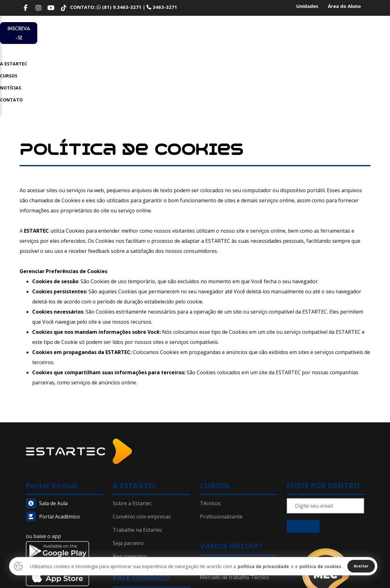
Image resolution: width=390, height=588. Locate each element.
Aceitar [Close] (361, 566)
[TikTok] (64, 8)
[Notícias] (239, 522)
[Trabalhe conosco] (151, 462)
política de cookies (318, 566)
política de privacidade (258, 566)
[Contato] (151, 528)
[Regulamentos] (151, 488)
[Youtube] (51, 8)
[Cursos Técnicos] (239, 435)
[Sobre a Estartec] (151, 435)
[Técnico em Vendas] (239, 449)
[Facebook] (26, 8)
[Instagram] (39, 8)
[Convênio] (151, 449)
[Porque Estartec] (239, 496)
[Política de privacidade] (151, 541)
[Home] (79, 383)
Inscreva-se (303, 460)
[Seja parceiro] (151, 475)
